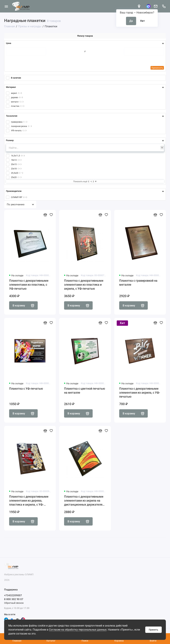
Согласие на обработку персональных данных (78, 630)
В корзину (23, 305)
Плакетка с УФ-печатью (26, 389)
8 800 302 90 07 (14, 599)
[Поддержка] (164, 6)
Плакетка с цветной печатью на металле (85, 391)
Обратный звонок (14, 603)
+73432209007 (13, 595)
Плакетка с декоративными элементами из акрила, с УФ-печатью (140, 393)
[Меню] (6, 6)
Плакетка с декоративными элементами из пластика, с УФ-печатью (29, 285)
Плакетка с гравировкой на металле (138, 283)
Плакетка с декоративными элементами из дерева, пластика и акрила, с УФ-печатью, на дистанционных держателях (29, 501)
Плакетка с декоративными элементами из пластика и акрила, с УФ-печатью (84, 285)
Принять (153, 630)
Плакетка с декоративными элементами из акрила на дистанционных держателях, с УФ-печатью (84, 501)
